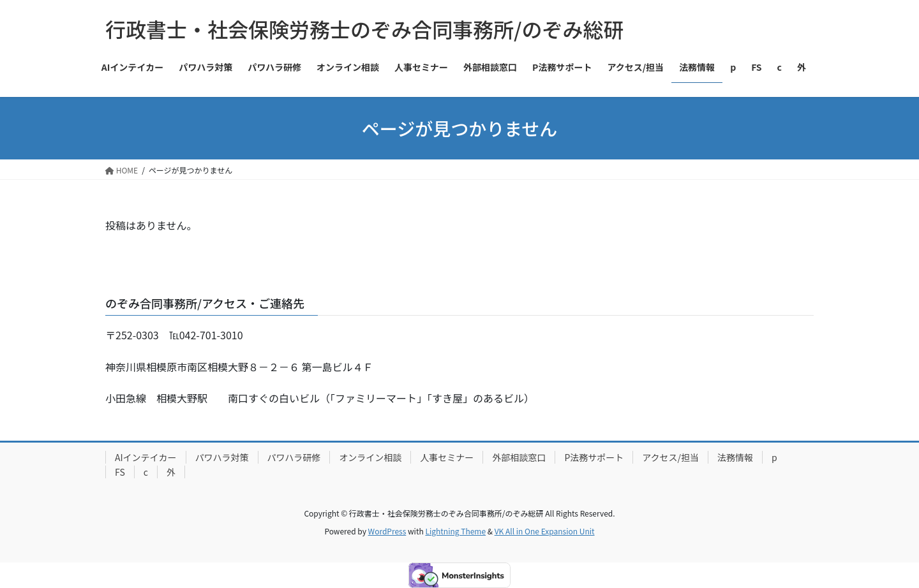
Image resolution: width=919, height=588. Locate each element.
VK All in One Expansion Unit (545, 531)
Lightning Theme (455, 531)
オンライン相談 (370, 457)
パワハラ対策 (222, 457)
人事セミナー (447, 457)
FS (120, 472)
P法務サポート (594, 457)
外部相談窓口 (519, 457)
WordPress (387, 531)
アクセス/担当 (670, 457)
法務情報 (735, 457)
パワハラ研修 (294, 457)
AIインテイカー (146, 457)
